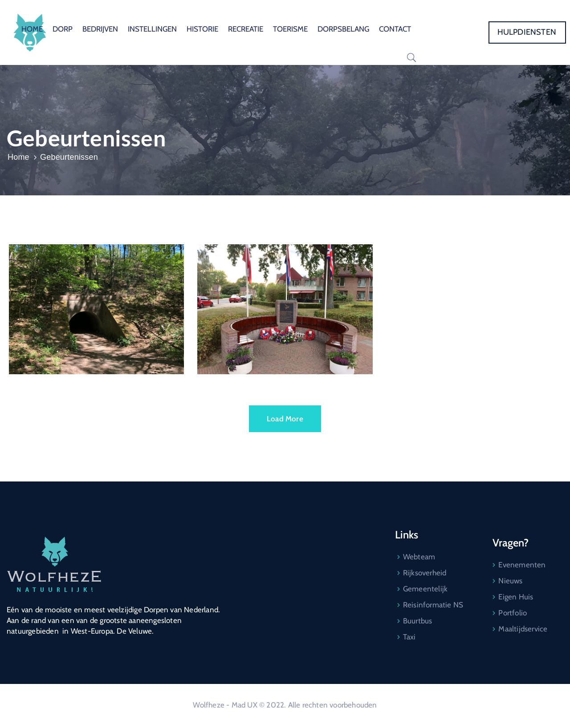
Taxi (409, 637)
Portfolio (513, 613)
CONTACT (395, 29)
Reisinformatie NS (433, 605)
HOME (32, 29)
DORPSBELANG (343, 29)
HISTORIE (202, 29)
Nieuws (510, 581)
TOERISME (290, 29)
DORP (63, 29)
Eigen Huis (516, 597)
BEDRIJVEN (100, 29)
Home (18, 157)
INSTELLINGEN (152, 29)
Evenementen (522, 565)
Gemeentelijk (425, 589)
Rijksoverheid (425, 573)
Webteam (419, 557)
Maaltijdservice (523, 629)
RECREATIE (246, 29)
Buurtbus (418, 621)
